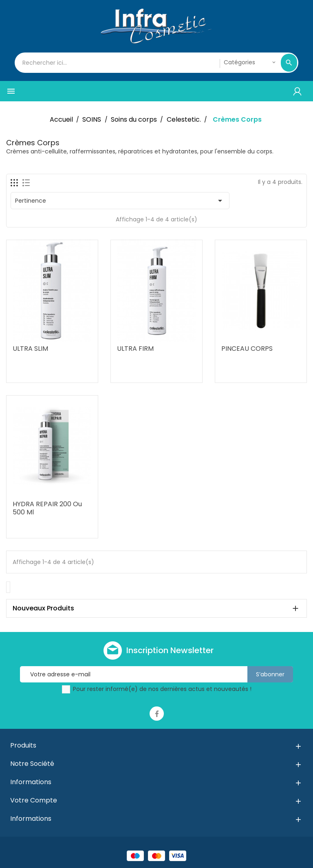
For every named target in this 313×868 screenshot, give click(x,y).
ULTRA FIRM (135, 349)
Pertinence (120, 201)
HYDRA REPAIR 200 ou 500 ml (47, 508)
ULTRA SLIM (30, 349)
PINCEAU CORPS (247, 349)
